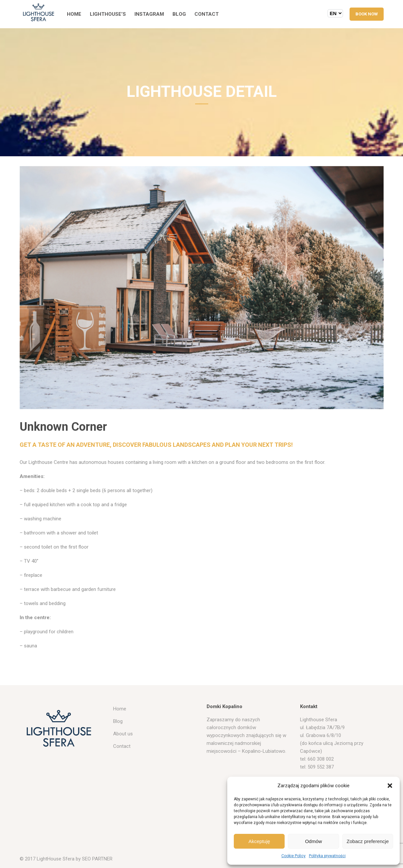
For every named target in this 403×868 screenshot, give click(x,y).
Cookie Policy (293, 856)
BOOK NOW (367, 14)
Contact (207, 14)
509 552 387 (321, 767)
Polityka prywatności (327, 856)
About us (123, 734)
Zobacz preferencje (368, 841)
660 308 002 (321, 759)
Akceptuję (259, 841)
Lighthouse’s (108, 14)
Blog (179, 14)
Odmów (313, 841)
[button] (390, 786)
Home (74, 14)
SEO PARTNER (97, 859)
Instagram (149, 14)
